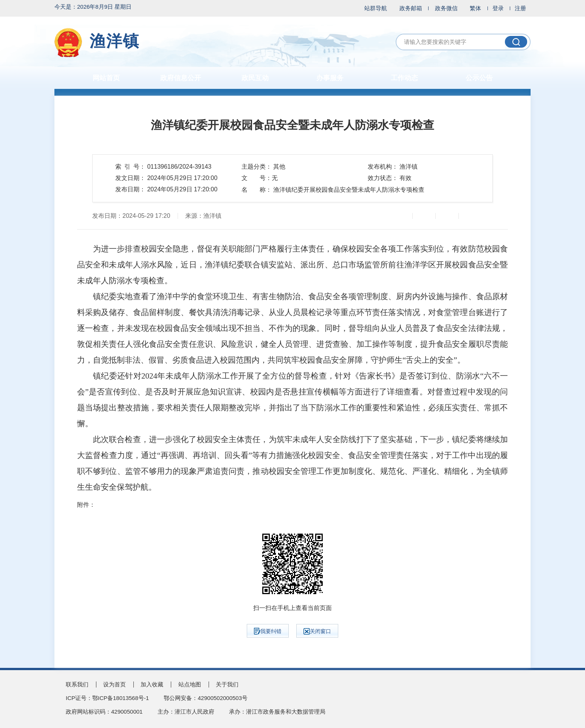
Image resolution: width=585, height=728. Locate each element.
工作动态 (404, 78)
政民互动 (255, 78)
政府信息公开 (181, 78)
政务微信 (446, 8)
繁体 (475, 8)
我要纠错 (268, 631)
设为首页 (115, 684)
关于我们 (227, 684)
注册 (520, 8)
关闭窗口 (317, 631)
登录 (498, 8)
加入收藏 (152, 684)
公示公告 (479, 78)
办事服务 (330, 78)
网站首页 (106, 78)
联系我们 (77, 684)
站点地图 (190, 684)
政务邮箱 (411, 8)
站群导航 (376, 8)
